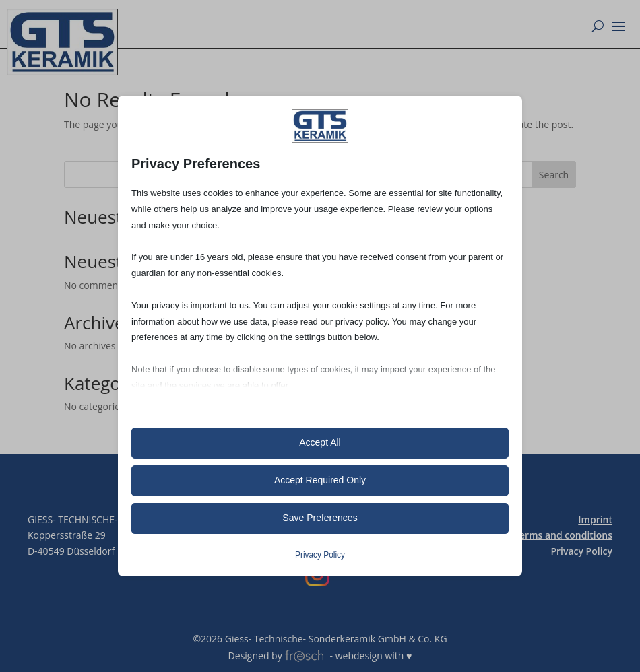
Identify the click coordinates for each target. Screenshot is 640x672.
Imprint (595, 519)
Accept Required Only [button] (320, 480)
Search (554, 175)
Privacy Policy (581, 551)
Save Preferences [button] (320, 518)
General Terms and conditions (544, 535)
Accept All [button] (320, 442)
